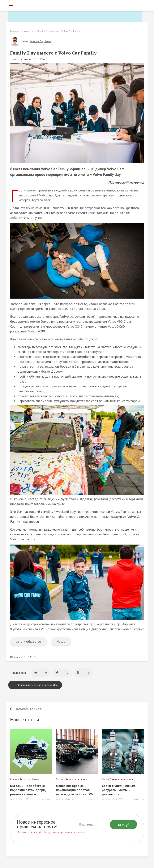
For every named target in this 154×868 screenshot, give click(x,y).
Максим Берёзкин (41, 41)
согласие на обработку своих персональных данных (54, 832)
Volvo (61, 641)
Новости (28, 31)
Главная (15, 31)
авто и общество (28, 641)
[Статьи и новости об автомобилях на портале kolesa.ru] (30, 5)
